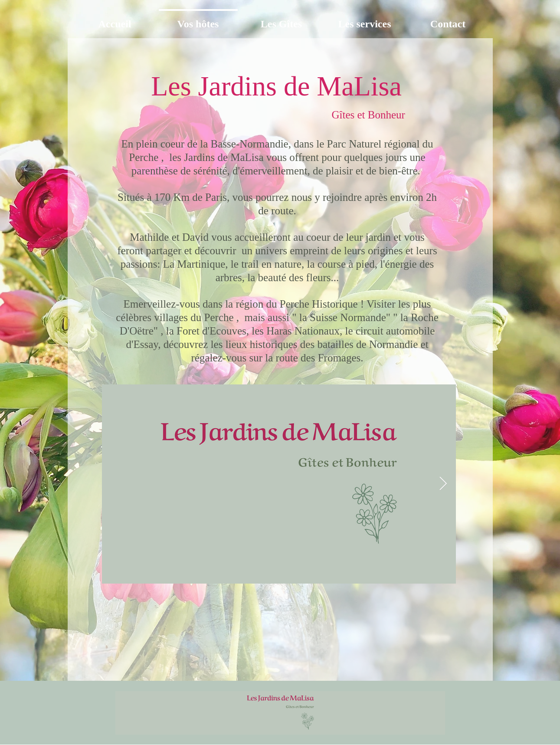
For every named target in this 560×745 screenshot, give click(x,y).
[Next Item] (443, 484)
